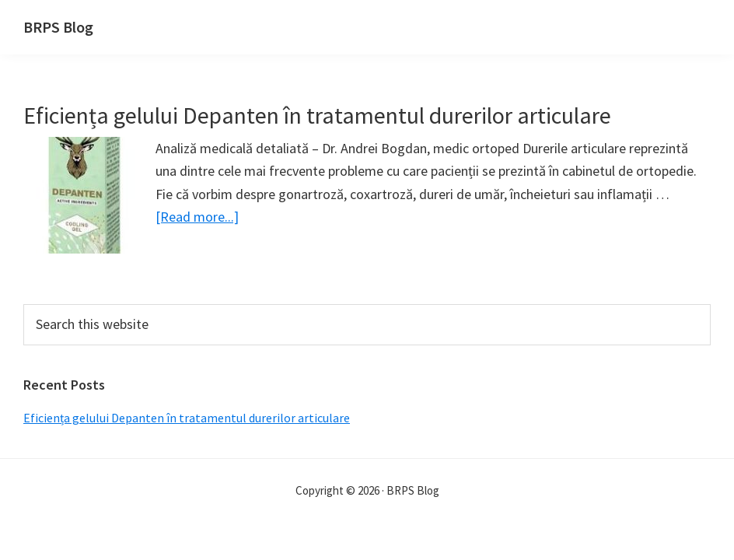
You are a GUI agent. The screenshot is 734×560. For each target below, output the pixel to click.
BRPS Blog (58, 27)
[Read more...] (197, 217)
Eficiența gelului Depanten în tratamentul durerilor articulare (317, 115)
